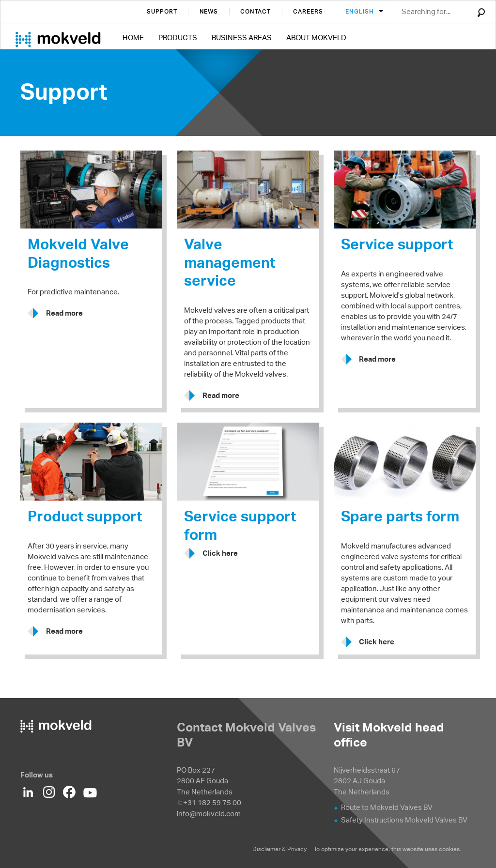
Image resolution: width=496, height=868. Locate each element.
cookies (449, 849)
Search (481, 13)
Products (178, 38)
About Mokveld (316, 38)
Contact (256, 11)
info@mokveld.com (209, 814)
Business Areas (242, 38)
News (209, 11)
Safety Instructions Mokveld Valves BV (404, 820)
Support (162, 11)
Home (133, 38)
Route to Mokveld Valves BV (387, 807)
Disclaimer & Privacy (279, 849)
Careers (308, 11)
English (361, 11)
